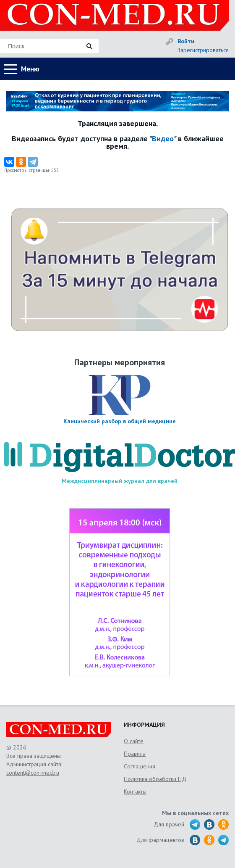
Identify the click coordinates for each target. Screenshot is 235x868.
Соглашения (140, 766)
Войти (186, 41)
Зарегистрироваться (203, 50)
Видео (163, 139)
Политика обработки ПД (155, 779)
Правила (135, 754)
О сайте (134, 741)
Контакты (135, 791)
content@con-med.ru (33, 773)
